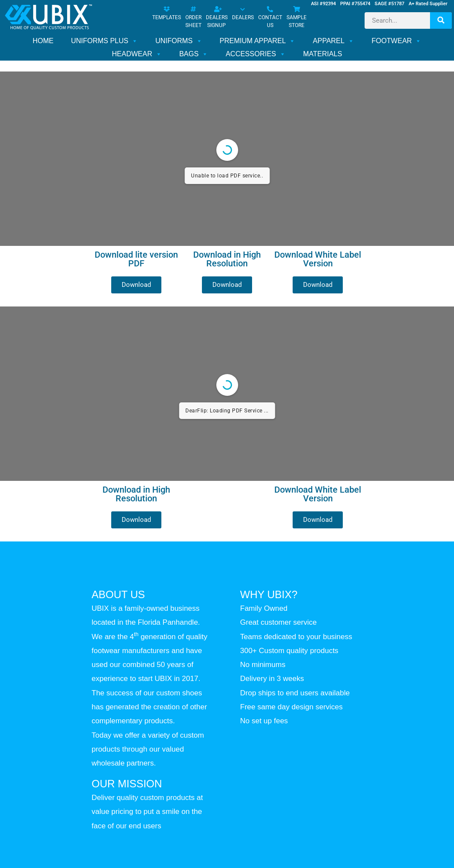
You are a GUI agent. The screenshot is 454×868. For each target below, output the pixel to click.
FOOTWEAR (396, 41)
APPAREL (333, 41)
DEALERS (243, 14)
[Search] (441, 20)
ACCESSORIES (256, 54)
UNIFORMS (179, 41)
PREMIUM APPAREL (258, 41)
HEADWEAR (137, 54)
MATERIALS (323, 54)
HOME (43, 41)
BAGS (194, 54)
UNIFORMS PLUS (105, 41)
